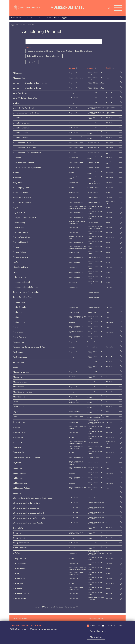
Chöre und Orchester (35, 56)
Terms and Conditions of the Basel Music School (56, 607)
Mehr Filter (32, 62)
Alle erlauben (96, 637)
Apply (64, 18)
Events (48, 18)
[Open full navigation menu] (118, 8)
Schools (29, 18)
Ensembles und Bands (84, 51)
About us (39, 18)
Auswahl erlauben (98, 631)
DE (109, 8)
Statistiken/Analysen (114, 626)
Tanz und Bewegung (54, 56)
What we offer (17, 18)
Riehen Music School (95, 618)
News (56, 18)
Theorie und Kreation (64, 51)
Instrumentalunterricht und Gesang (40, 51)
